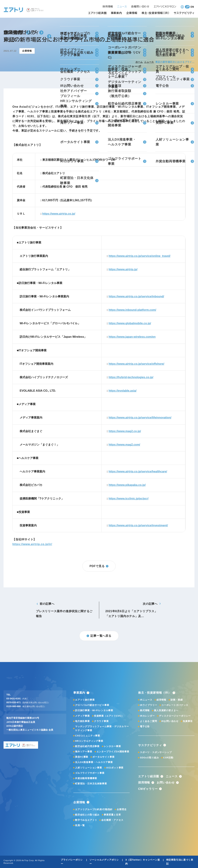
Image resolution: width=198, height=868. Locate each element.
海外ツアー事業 (84, 752)
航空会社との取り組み (87, 815)
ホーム (139, 62)
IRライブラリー (148, 705)
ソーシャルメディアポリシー (104, 862)
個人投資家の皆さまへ (166, 710)
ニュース (149, 62)
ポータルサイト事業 (103, 757)
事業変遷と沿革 (112, 815)
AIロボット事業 (115, 768)
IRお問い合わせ (170, 721)
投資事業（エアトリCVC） (109, 716)
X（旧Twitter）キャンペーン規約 (143, 862)
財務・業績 (177, 700)
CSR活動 (168, 758)
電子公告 (145, 726)
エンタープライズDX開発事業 (113, 752)
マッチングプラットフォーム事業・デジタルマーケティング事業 (102, 728)
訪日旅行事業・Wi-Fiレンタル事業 (94, 710)
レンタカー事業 (112, 746)
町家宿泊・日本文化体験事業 (91, 784)
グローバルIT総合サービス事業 (92, 705)
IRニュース (146, 700)
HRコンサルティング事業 (89, 741)
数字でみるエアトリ (86, 820)
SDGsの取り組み (149, 758)
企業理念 (122, 809)
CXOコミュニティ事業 (88, 736)
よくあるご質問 (148, 721)
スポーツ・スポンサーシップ (156, 752)
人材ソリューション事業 (89, 768)
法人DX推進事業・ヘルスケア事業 (94, 762)
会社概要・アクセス (112, 820)
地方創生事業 (82, 721)
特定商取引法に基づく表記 (180, 862)
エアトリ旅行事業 (85, 700)
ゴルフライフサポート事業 (90, 773)
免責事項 (188, 721)
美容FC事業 (82, 757)
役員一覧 (80, 825)
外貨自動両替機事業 (86, 778)
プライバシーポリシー (72, 862)
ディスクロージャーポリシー (175, 716)
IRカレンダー (147, 716)
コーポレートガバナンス (175, 705)
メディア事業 (82, 716)
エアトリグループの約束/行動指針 (94, 809)
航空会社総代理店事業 (87, 746)
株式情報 (145, 710)
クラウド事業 (101, 721)
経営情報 (161, 700)
